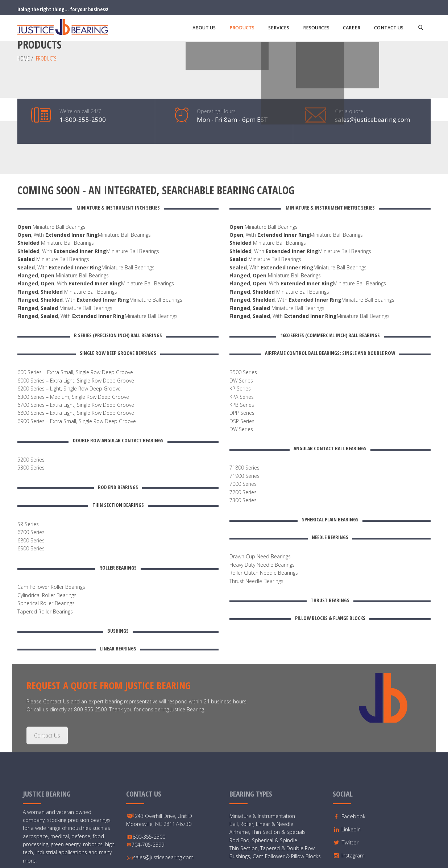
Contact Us (47, 678)
